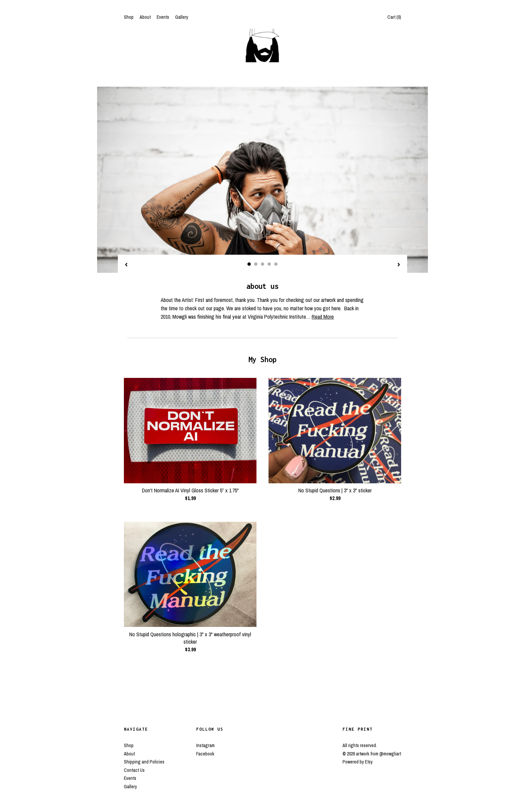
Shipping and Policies (144, 762)
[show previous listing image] (126, 265)
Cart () (394, 17)
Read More (323, 317)
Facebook (205, 754)
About (145, 17)
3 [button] (262, 264)
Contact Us (134, 770)
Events (163, 17)
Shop (129, 17)
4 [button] (269, 264)
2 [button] (256, 264)
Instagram (205, 745)
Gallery (182, 17)
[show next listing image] (399, 265)
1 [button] (249, 264)
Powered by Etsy (358, 762)
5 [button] (276, 264)
